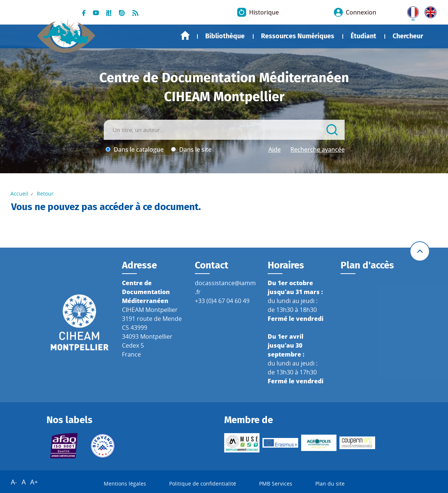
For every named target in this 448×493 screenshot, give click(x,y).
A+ (34, 482)
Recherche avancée (318, 149)
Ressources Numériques (298, 36)
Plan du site (330, 484)
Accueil (185, 36)
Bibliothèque (225, 36)
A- (14, 482)
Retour (45, 194)
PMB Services (276, 484)
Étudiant (363, 36)
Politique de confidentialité (203, 484)
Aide (275, 149)
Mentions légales (125, 484)
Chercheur (408, 36)
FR (410, 11)
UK (429, 11)
